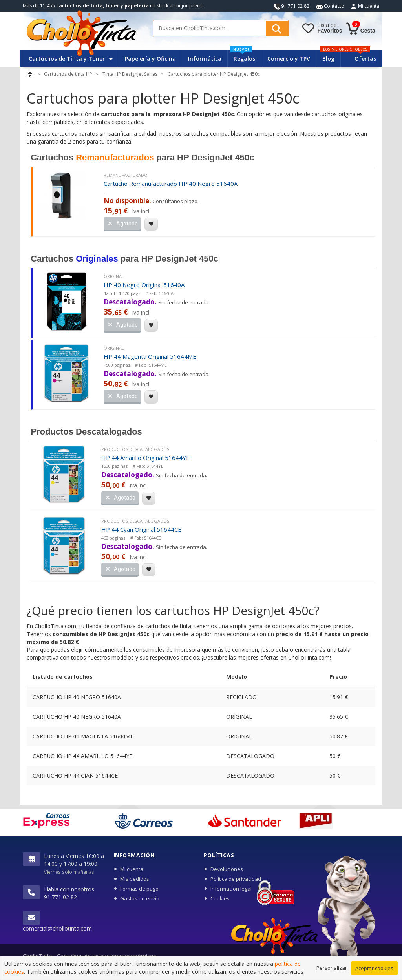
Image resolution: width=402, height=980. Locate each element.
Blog (328, 59)
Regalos (243, 56)
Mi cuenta (369, 6)
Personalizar (332, 969)
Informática (205, 59)
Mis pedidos (135, 879)
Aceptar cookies (374, 969)
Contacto (330, 6)
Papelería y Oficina (150, 59)
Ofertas (365, 59)
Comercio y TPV (289, 59)
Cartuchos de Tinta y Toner (71, 59)
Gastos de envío (140, 898)
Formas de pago (139, 889)
